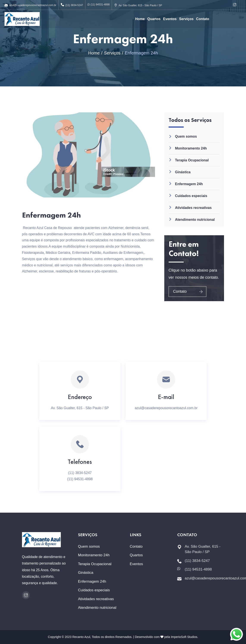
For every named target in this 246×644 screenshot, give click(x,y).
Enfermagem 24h (189, 184)
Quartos (154, 19)
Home (140, 19)
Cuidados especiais (191, 196)
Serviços (186, 19)
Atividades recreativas (193, 208)
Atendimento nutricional (195, 220)
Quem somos (186, 136)
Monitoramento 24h (191, 148)
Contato (203, 19)
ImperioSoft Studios (184, 637)
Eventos (170, 19)
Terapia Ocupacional (192, 160)
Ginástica (183, 172)
